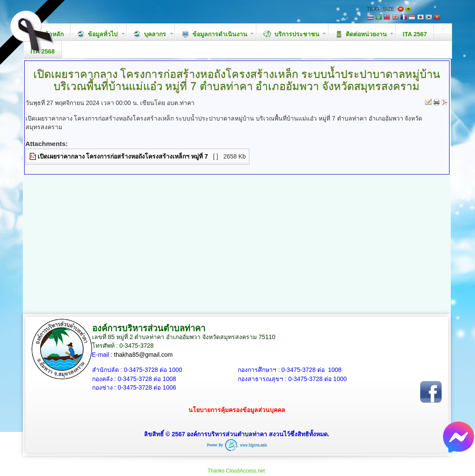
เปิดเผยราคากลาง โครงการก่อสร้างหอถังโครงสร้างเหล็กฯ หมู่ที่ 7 (123, 156)
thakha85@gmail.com (143, 355)
